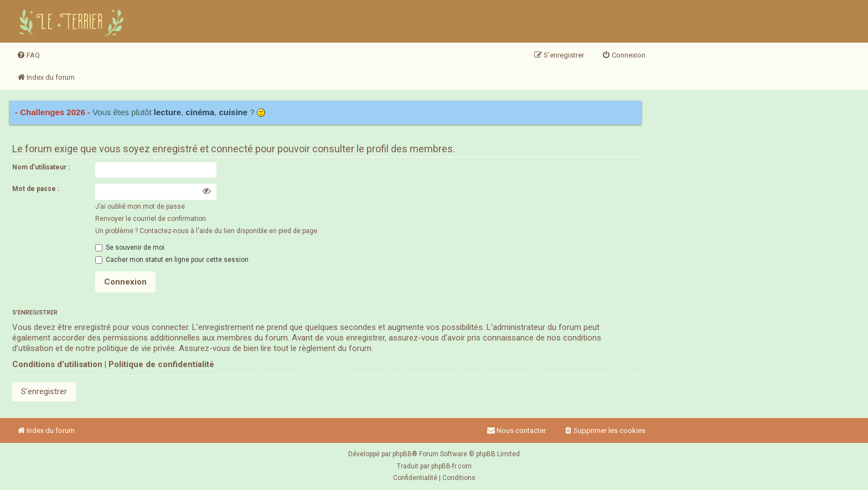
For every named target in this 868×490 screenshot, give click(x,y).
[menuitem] (28, 55)
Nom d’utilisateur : (41, 167)
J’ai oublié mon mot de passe (140, 207)
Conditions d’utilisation (57, 364)
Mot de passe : (36, 189)
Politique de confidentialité (161, 364)
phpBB (402, 454)
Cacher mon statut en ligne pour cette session (172, 260)
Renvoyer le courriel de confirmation (151, 219)
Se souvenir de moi (130, 247)
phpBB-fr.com (451, 466)
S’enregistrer (44, 391)
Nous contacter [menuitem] (516, 430)
